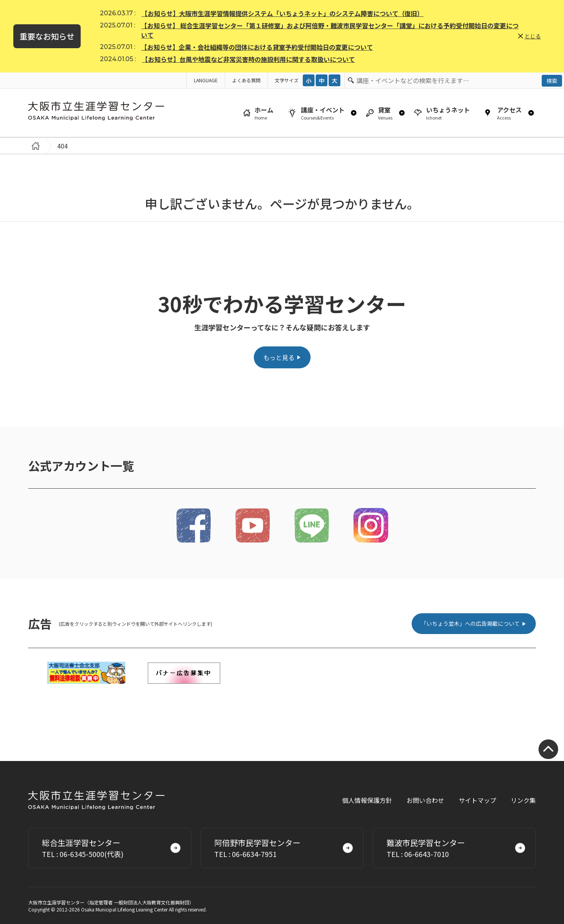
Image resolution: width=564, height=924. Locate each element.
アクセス (509, 113)
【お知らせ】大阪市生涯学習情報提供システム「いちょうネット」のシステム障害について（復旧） (282, 13)
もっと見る (279, 357)
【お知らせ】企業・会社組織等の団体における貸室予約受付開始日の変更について (257, 47)
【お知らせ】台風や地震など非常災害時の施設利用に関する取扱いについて (248, 59)
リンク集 (523, 800)
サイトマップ (477, 800)
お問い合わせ (425, 800)
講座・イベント (323, 113)
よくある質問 (246, 80)
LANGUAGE (206, 80)
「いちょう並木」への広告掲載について (470, 623)
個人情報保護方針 (367, 800)
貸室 (385, 113)
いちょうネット (448, 113)
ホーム (264, 113)
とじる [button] (533, 36)
